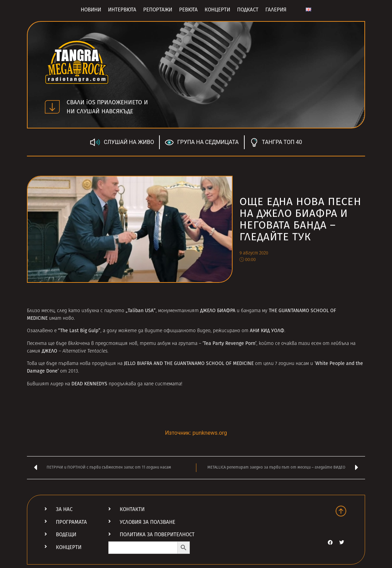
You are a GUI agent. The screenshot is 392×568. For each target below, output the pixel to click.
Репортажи (158, 10)
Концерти (217, 10)
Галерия (276, 10)
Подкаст (248, 10)
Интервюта (122, 10)
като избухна (84, 311)
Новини (91, 10)
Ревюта (188, 10)
